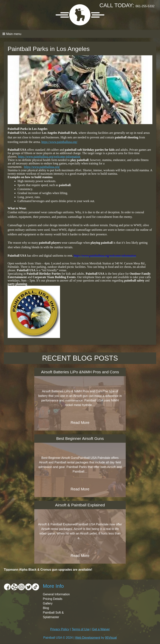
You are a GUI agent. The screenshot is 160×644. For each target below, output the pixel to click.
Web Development (88, 638)
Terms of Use (81, 629)
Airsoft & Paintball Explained (80, 505)
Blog (46, 608)
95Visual (111, 638)
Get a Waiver (101, 629)
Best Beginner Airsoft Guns (80, 438)
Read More (80, 423)
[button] (80, 34)
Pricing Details (53, 599)
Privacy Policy (60, 629)
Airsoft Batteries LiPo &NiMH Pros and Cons (80, 372)
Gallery (48, 603)
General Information (56, 594)
